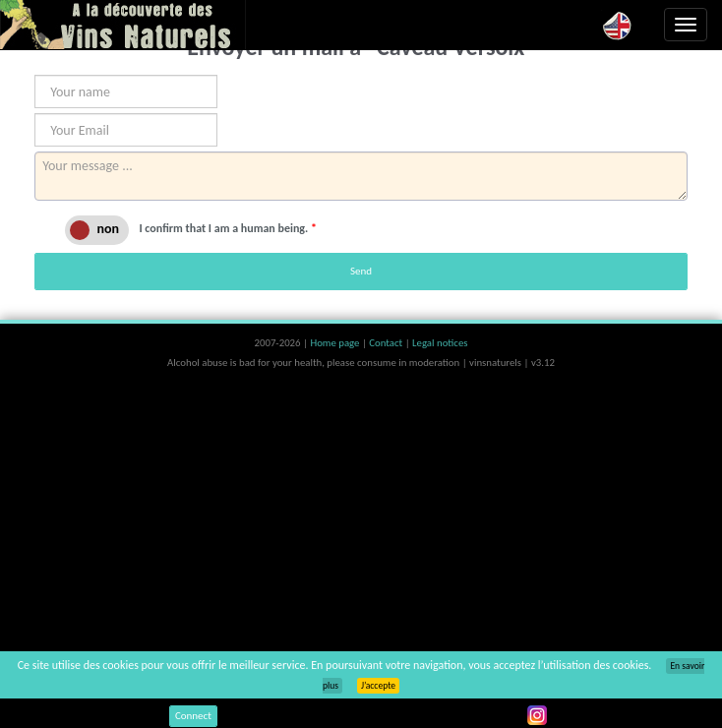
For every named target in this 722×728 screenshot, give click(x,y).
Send (361, 271)
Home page (336, 343)
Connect (193, 716)
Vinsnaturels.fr (123, 25)
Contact (387, 343)
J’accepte (378, 686)
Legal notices (440, 343)
